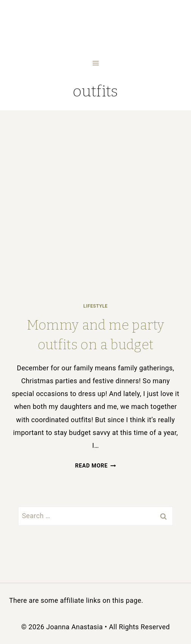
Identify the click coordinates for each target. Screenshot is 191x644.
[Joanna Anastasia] (95, 27)
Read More (96, 466)
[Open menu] (95, 63)
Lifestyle (95, 306)
